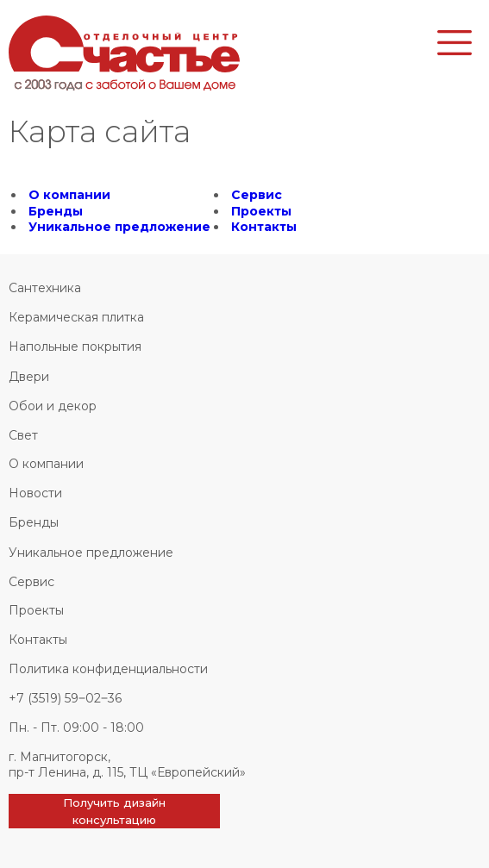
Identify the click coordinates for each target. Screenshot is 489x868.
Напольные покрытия (75, 347)
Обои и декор (53, 406)
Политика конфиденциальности (108, 669)
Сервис (257, 195)
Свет (23, 435)
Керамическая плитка (76, 317)
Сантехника (45, 288)
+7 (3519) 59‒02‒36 (65, 698)
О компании (69, 195)
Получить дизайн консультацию (114, 811)
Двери (29, 377)
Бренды (56, 211)
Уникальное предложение (119, 227)
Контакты (264, 227)
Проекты (261, 211)
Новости (35, 493)
